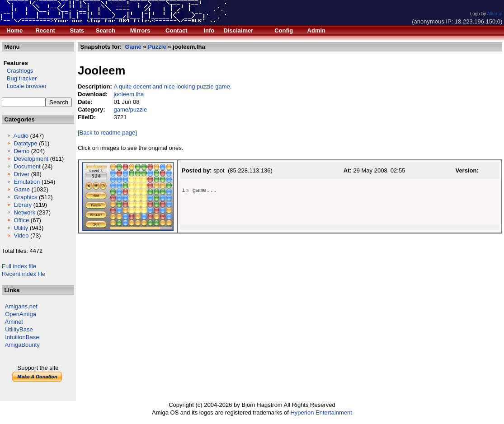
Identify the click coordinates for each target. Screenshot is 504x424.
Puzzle (157, 47)
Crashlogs (17, 71)
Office (21, 220)
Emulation (27, 182)
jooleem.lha (129, 94)
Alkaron (495, 14)
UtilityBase (19, 329)
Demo (21, 151)
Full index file (19, 266)
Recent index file (24, 274)
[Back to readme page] (107, 133)
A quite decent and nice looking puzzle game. (172, 86)
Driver (21, 174)
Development (31, 159)
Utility (21, 228)
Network (24, 212)
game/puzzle (130, 109)
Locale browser (24, 86)
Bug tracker (19, 78)
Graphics (25, 197)
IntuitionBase (22, 337)
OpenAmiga (21, 314)
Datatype (25, 143)
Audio (21, 136)
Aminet (14, 322)
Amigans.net (21, 306)
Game (21, 189)
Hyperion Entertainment (321, 412)
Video (21, 235)
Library (23, 205)
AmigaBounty (22, 345)
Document (27, 166)
